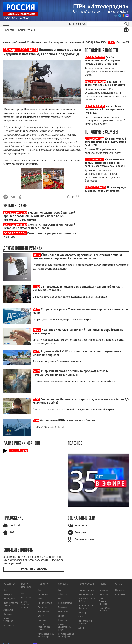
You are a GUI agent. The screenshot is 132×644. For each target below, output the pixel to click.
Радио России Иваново (103, 601)
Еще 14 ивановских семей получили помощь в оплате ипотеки (102, 60)
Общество (43, 594)
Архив (81, 628)
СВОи (81, 617)
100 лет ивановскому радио (44, 627)
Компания (120, 594)
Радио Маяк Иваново (105, 609)
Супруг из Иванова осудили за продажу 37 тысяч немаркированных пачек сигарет (71, 373)
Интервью (8, 594)
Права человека (8, 620)
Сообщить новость (34, 569)
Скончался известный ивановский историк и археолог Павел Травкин (39, 226)
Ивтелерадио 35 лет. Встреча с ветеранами (106, 189)
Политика (42, 607)
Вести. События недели (25, 604)
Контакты (120, 590)
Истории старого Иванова (86, 607)
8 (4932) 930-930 (98, 42)
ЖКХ (40, 599)
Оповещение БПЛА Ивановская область (67, 420)
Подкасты (104, 590)
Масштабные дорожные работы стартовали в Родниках (104, 109)
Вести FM (103, 594)
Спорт (41, 616)
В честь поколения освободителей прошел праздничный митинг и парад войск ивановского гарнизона (39, 216)
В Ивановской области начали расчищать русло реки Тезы (105, 142)
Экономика (9, 610)
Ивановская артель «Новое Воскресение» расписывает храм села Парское (105, 163)
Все (5, 590)
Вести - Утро (27, 598)
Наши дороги (10, 599)
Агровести (9, 625)
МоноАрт (83, 612)
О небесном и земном (85, 622)
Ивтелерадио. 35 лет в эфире (46, 635)
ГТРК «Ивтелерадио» (101, 6)
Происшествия (45, 603)
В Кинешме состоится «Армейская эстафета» (106, 83)
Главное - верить (87, 590)
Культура (8, 614)
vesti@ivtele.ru (118, 12)
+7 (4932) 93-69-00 (86, 12)
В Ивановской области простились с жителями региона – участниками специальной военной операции (78, 257)
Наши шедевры (86, 594)
